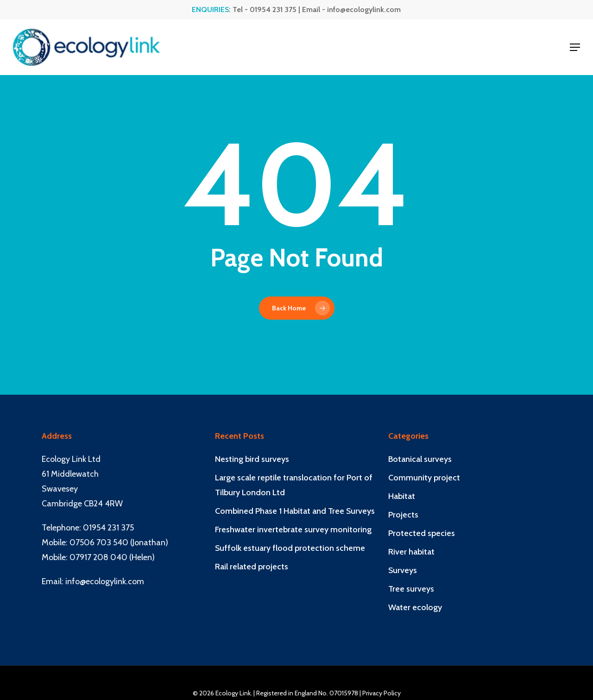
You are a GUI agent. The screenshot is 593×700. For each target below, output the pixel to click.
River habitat (411, 552)
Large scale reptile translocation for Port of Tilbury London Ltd (294, 485)
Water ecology (415, 607)
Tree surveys (411, 589)
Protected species (422, 533)
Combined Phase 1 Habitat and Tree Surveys (295, 511)
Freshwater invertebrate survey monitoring (293, 530)
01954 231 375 (273, 9)
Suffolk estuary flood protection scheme (290, 548)
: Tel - (221, 9)
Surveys (403, 570)
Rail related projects (252, 567)
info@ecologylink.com (364, 9)
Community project (424, 478)
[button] (575, 47)
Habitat (402, 496)
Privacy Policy (382, 693)
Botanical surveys (420, 459)
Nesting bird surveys (252, 459)
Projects (403, 515)
